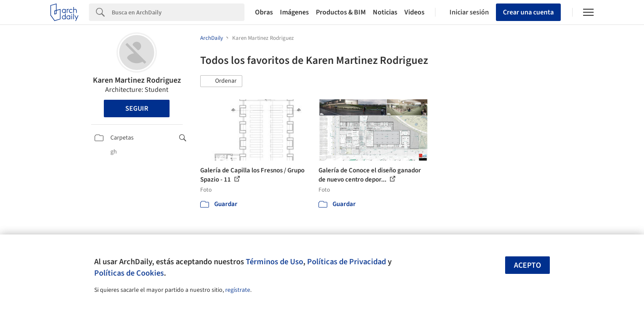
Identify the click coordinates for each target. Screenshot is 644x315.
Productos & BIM (341, 12)
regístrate (238, 290)
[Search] (178, 12)
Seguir (137, 108)
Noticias (385, 12)
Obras (264, 12)
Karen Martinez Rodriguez (137, 80)
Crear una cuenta (528, 12)
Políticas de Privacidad (347, 262)
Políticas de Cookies (129, 273)
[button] (221, 81)
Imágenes (294, 12)
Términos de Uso (274, 262)
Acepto (527, 265)
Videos (414, 12)
